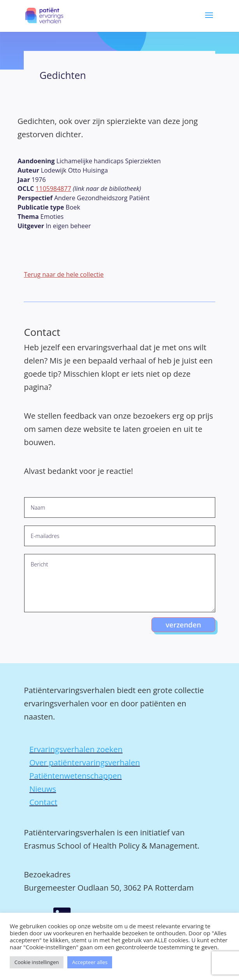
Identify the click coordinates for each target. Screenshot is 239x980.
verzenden (183, 625)
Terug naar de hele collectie (64, 274)
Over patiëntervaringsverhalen (84, 763)
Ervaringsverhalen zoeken (76, 749)
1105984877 (53, 189)
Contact (43, 802)
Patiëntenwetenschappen (75, 776)
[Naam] (120, 507)
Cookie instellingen (37, 962)
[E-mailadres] (120, 536)
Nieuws (43, 789)
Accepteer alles (90, 962)
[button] (209, 21)
